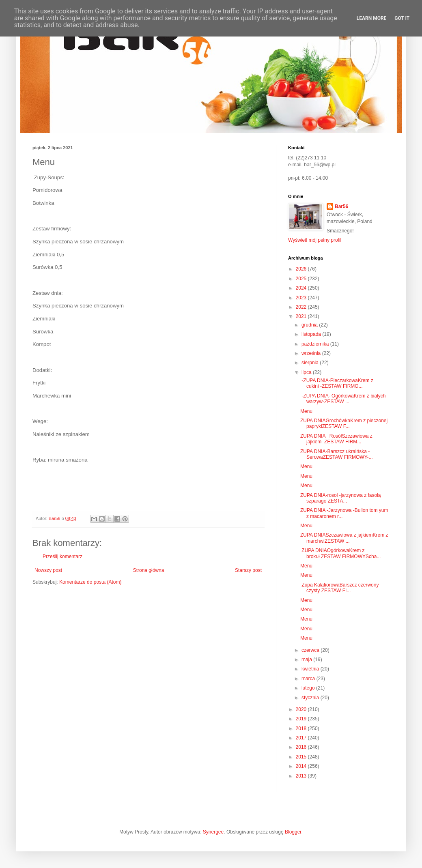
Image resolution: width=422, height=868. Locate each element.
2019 (302, 719)
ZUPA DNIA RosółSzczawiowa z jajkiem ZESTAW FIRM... (336, 439)
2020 (302, 709)
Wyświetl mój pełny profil (315, 240)
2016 (302, 747)
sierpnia (311, 363)
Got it (402, 18)
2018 (302, 728)
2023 (302, 298)
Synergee (213, 832)
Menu (306, 411)
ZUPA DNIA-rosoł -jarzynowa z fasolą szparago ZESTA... (341, 498)
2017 (302, 738)
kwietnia (311, 669)
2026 (302, 269)
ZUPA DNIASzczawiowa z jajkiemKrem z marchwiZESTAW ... (344, 538)
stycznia (311, 698)
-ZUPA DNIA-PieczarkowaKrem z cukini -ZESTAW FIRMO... (337, 383)
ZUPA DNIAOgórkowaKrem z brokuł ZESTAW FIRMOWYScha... (340, 553)
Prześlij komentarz (62, 556)
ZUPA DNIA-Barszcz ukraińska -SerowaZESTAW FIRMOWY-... (337, 454)
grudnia (310, 325)
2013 (302, 776)
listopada (312, 334)
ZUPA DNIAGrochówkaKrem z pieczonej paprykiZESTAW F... (344, 423)
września (312, 353)
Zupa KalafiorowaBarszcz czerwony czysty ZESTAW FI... (339, 588)
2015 (302, 757)
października (316, 344)
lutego (309, 688)
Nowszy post (48, 570)
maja (307, 660)
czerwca (311, 650)
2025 (302, 279)
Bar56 (341, 206)
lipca (307, 372)
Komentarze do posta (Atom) (90, 582)
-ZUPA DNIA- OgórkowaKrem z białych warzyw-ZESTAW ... (343, 399)
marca (309, 679)
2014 (302, 766)
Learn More (372, 18)
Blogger (293, 832)
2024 (302, 288)
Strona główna (149, 570)
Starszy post (248, 570)
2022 (302, 307)
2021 (302, 316)
